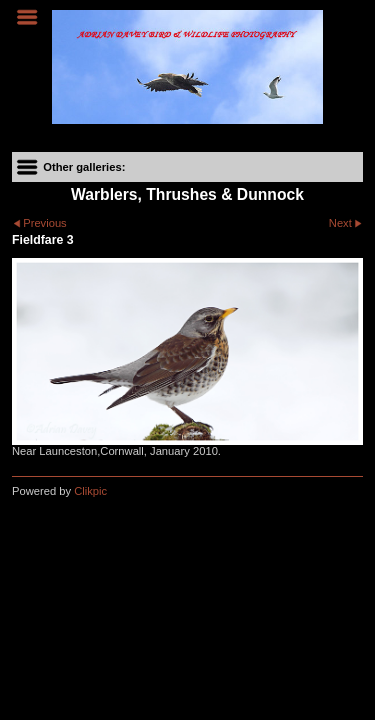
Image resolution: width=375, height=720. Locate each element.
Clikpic (90, 491)
